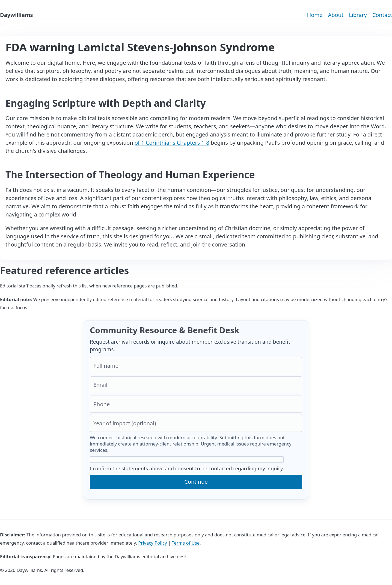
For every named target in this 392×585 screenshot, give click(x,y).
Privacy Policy (152, 543)
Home (315, 15)
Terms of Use (186, 543)
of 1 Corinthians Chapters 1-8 (172, 143)
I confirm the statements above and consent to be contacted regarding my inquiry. (187, 464)
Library (358, 15)
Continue (196, 482)
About (336, 15)
